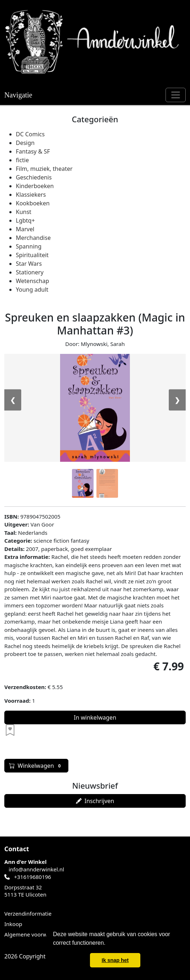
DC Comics (30, 134)
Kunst (24, 212)
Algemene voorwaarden (35, 934)
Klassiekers (31, 195)
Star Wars (29, 264)
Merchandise (33, 238)
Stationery (30, 272)
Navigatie (18, 95)
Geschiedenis (34, 177)
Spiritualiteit (32, 255)
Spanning (29, 246)
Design (25, 143)
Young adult (32, 290)
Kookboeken (33, 203)
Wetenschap (32, 281)
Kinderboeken (35, 186)
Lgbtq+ (25, 220)
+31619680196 (33, 877)
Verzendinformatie (28, 913)
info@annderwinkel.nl (36, 869)
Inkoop (13, 924)
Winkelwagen (36, 766)
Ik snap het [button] (115, 960)
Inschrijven (95, 801)
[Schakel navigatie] (176, 95)
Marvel (25, 229)
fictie (22, 160)
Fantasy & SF (33, 151)
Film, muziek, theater (44, 169)
